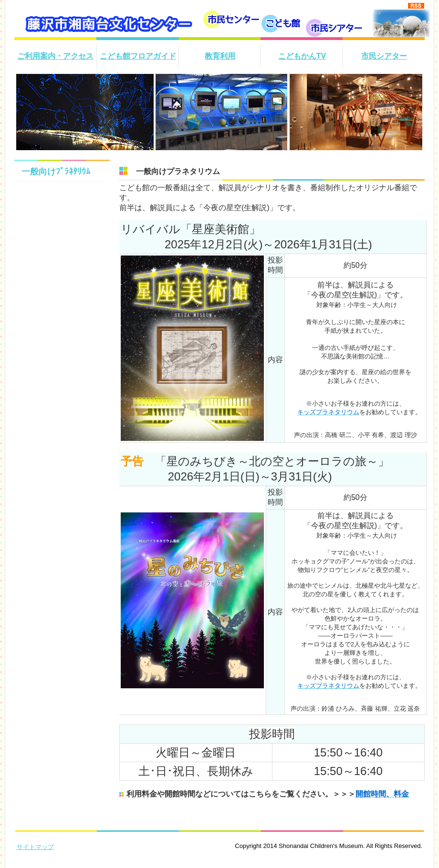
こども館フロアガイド (138, 56)
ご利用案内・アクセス (55, 56)
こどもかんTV (302, 56)
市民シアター (384, 56)
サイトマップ (35, 847)
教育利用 (220, 56)
